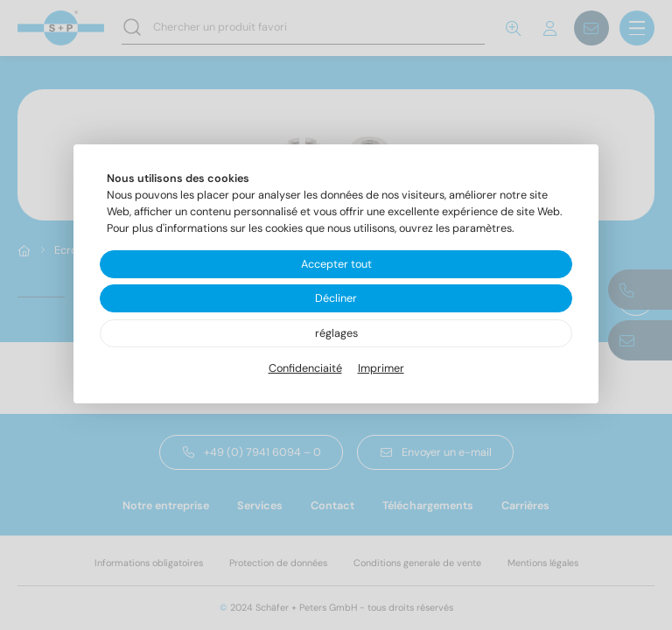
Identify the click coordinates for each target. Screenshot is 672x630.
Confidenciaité (305, 368)
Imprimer (381, 368)
